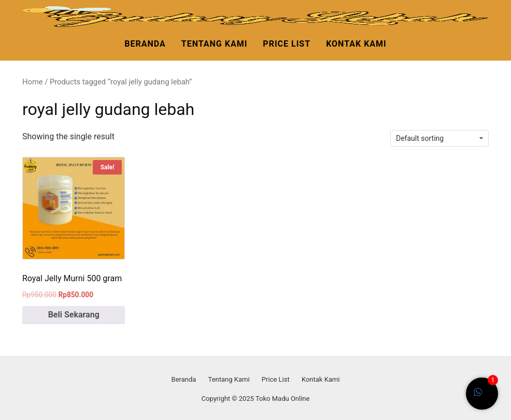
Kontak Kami (356, 44)
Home (33, 82)
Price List (287, 44)
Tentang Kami (215, 44)
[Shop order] (439, 138)
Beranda (145, 44)
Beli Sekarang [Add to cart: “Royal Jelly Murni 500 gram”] (74, 315)
